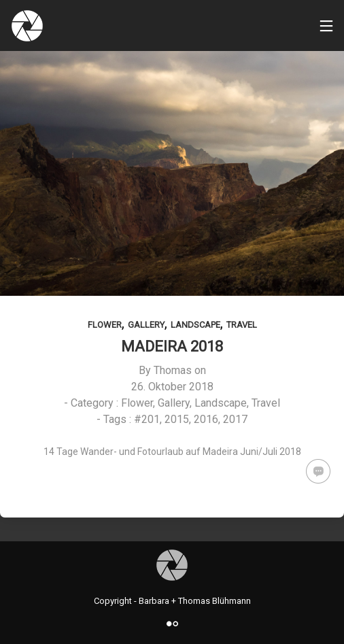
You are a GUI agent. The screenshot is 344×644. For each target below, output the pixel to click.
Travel (242, 325)
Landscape (195, 325)
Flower (105, 325)
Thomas (173, 370)
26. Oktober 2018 (172, 387)
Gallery (146, 325)
